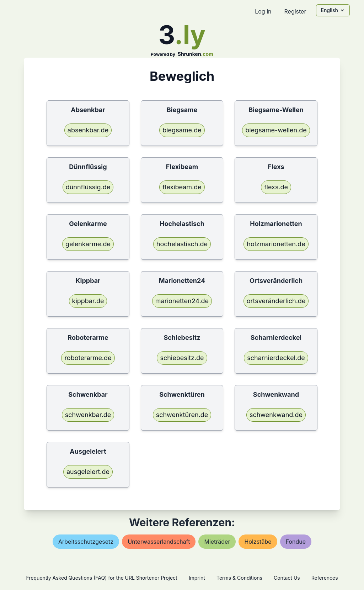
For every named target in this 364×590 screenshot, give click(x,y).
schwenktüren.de (182, 415)
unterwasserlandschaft (159, 542)
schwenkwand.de (276, 415)
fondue (296, 542)
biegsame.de (182, 130)
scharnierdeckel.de (276, 358)
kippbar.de (88, 301)
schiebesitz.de (182, 358)
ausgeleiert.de (88, 472)
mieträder (217, 542)
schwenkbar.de (88, 415)
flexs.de (276, 187)
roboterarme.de (88, 358)
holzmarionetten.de (276, 244)
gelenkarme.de (88, 244)
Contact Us (287, 578)
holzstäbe (258, 542)
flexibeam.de (182, 187)
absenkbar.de (88, 130)
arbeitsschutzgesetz (86, 542)
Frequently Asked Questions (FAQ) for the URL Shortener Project (101, 578)
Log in (263, 11)
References (325, 578)
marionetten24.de (182, 301)
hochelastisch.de (182, 244)
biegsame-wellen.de (276, 130)
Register (295, 11)
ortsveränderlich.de (276, 301)
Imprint (197, 578)
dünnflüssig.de (88, 187)
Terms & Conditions (239, 578)
